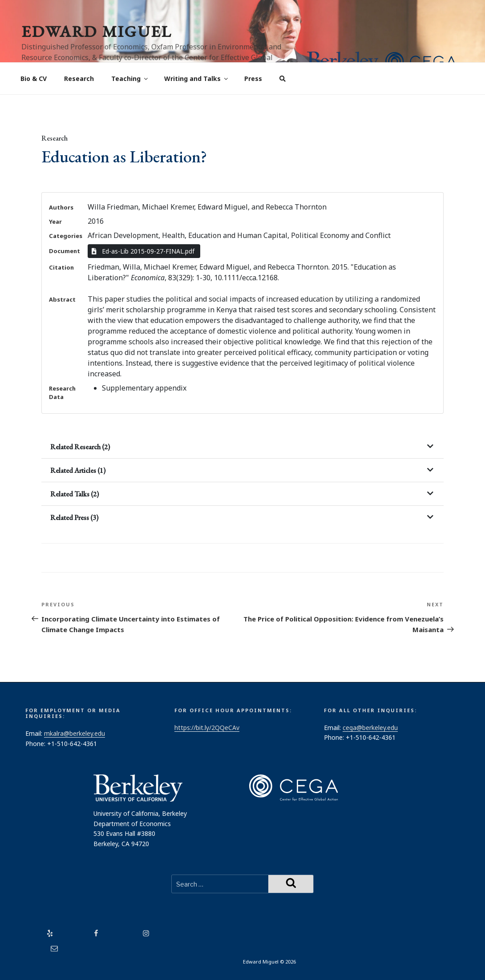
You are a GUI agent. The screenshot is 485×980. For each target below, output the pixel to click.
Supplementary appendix (144, 388)
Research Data (62, 393)
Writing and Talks (197, 79)
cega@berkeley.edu (370, 728)
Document (65, 251)
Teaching (130, 79)
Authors (61, 207)
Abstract (62, 299)
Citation (61, 267)
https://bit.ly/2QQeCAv (207, 728)
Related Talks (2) (75, 494)
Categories (66, 236)
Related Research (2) (80, 447)
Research (79, 79)
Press (253, 79)
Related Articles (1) (78, 470)
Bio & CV (34, 79)
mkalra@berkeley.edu (75, 733)
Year (55, 222)
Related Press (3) (74, 518)
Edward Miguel (97, 31)
